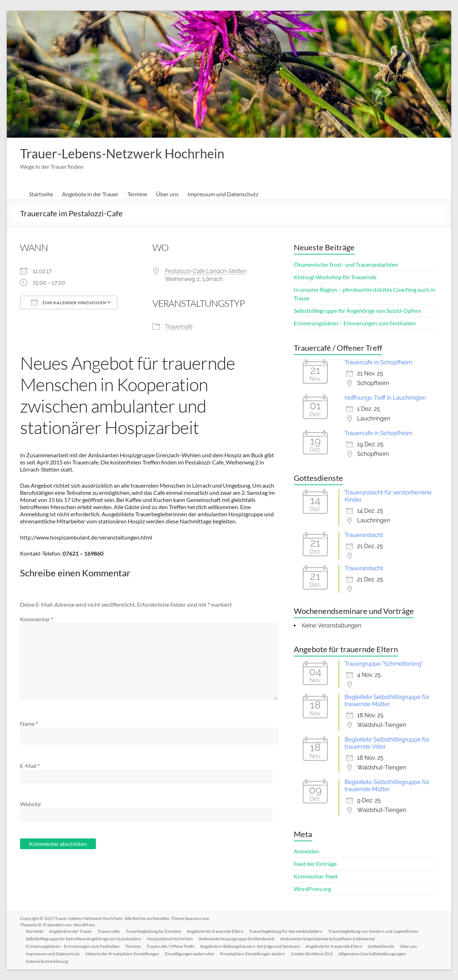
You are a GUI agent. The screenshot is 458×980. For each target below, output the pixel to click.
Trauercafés (109, 931)
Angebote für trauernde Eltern (215, 931)
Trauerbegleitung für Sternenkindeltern (286, 931)
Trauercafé (179, 327)
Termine (137, 194)
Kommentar (36, 619)
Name (29, 723)
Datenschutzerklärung (47, 961)
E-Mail (30, 766)
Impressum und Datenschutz (223, 194)
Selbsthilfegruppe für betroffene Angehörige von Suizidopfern (84, 939)
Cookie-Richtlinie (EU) (312, 954)
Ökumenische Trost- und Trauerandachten (346, 264)
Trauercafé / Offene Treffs (170, 946)
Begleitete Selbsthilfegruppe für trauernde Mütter (387, 701)
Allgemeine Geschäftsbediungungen (372, 954)
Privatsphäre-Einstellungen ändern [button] (253, 954)
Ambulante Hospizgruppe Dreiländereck (237, 939)
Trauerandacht (364, 535)
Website (30, 804)
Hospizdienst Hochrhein (170, 939)
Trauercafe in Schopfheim (378, 362)
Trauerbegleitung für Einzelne (153, 931)
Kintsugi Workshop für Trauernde (335, 277)
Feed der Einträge (315, 864)
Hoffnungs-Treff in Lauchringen (385, 398)
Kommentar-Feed (316, 876)
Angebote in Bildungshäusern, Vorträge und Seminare (250, 946)
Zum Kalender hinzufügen (69, 302)
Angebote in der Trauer (90, 194)
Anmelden (306, 851)
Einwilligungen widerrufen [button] (190, 954)
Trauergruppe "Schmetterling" (384, 664)
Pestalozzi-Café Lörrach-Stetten (206, 271)
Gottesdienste (381, 946)
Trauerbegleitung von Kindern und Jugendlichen (373, 931)
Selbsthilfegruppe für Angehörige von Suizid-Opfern (357, 311)
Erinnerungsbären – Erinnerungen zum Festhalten (355, 323)
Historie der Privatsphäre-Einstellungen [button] (122, 954)
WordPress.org (312, 889)
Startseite (41, 194)
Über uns (167, 194)
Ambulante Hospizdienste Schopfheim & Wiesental (327, 939)
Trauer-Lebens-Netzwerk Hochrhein (122, 153)
